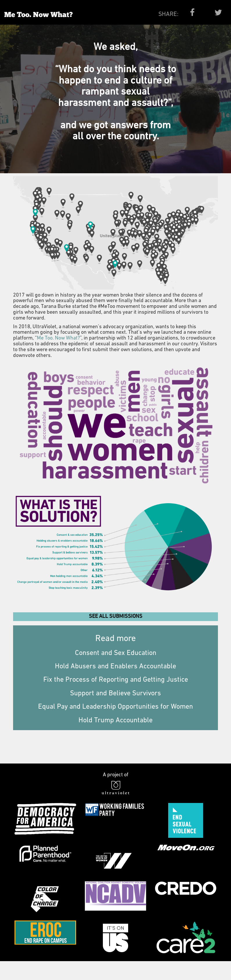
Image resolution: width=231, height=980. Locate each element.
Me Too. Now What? (58, 338)
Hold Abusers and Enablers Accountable (115, 667)
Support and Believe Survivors (115, 694)
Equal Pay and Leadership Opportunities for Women (115, 707)
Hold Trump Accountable (115, 721)
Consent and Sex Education (116, 653)
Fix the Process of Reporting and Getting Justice (116, 680)
